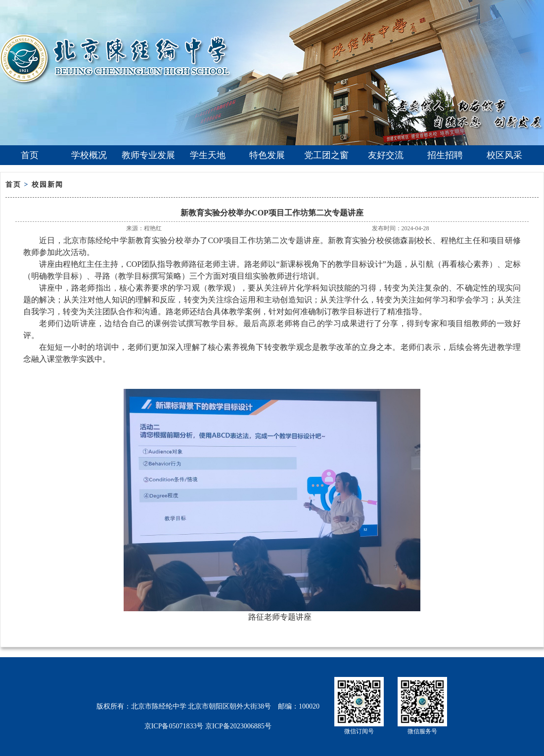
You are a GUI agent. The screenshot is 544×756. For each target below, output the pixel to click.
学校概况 (89, 155)
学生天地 (208, 155)
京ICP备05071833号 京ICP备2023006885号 (208, 726)
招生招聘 (445, 155)
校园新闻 (47, 185)
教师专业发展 (148, 155)
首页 (30, 155)
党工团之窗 (326, 155)
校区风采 (504, 155)
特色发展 (267, 155)
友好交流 (386, 155)
